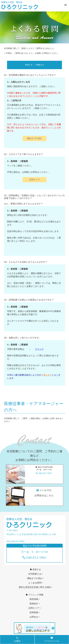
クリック (39, 349)
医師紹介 (34, 604)
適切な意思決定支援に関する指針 (35, 587)
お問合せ (34, 617)
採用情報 (34, 612)
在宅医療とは (35, 574)
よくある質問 (35, 583)
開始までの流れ (35, 138)
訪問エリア (35, 180)
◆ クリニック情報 (34, 595)
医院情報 (34, 599)
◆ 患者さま (35, 569)
